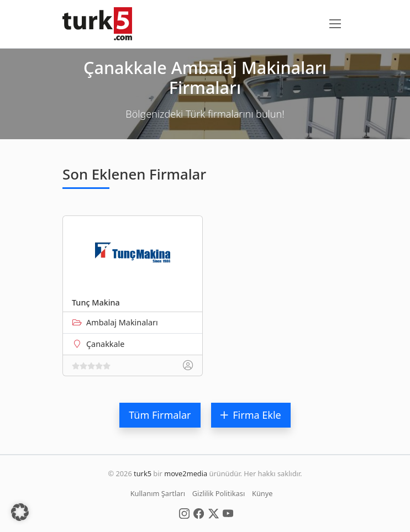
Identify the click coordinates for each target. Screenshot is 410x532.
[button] (20, 512)
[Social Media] (184, 513)
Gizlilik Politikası (219, 493)
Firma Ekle (251, 415)
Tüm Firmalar (160, 415)
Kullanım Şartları (158, 493)
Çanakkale (105, 344)
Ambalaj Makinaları (122, 322)
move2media (186, 473)
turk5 (143, 473)
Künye (262, 493)
